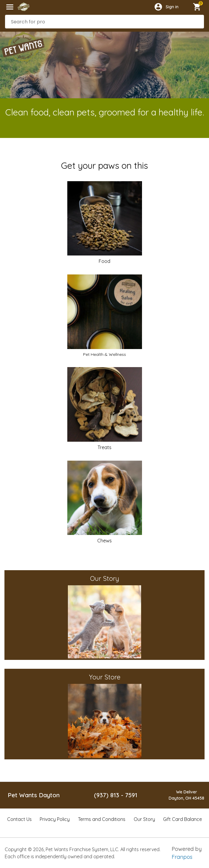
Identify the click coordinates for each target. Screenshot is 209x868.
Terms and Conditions (102, 819)
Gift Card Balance (182, 819)
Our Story (144, 819)
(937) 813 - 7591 (116, 795)
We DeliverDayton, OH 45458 (186, 795)
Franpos (182, 857)
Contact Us (19, 819)
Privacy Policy (55, 819)
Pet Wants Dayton (34, 795)
